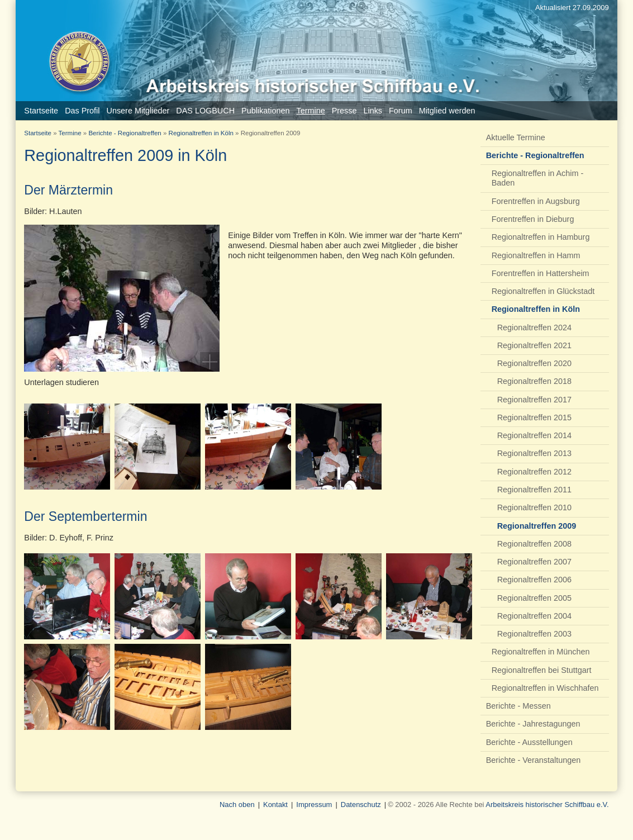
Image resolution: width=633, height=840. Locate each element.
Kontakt (275, 805)
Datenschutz (361, 805)
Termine (70, 133)
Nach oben (237, 805)
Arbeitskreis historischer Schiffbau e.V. (547, 805)
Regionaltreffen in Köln (201, 133)
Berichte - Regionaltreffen (125, 133)
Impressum (314, 805)
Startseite (38, 133)
